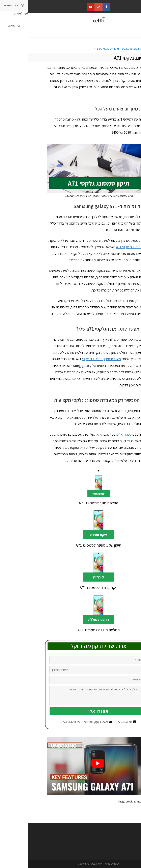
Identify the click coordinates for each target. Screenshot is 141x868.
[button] (129, 32)
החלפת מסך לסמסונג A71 (70, 503)
